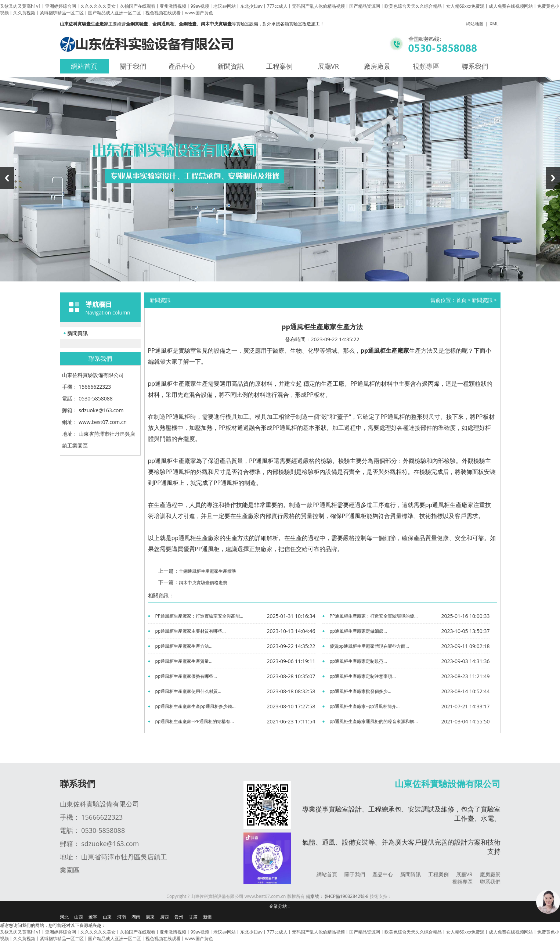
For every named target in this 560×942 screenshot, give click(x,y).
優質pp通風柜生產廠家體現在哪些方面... (369, 646)
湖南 (136, 917)
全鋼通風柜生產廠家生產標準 (207, 571)
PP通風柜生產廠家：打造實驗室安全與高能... (199, 616)
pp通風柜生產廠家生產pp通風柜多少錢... (196, 706)
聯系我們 (475, 66)
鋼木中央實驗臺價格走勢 (203, 583)
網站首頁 (84, 66)
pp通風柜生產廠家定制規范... (358, 661)
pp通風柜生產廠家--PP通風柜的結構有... (195, 721)
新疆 (207, 917)
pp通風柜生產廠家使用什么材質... (188, 691)
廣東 (150, 917)
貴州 (179, 917)
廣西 (165, 917)
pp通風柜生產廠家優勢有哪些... (186, 676)
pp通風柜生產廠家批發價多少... (361, 691)
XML (494, 24)
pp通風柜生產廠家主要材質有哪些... (191, 631)
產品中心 (182, 66)
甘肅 (193, 917)
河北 (64, 917)
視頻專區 (426, 66)
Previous (7, 178)
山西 (79, 917)
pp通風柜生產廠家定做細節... (358, 631)
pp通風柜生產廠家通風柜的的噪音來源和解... (374, 721)
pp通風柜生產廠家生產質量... (184, 661)
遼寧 (93, 917)
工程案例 (279, 66)
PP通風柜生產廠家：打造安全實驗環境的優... (374, 616)
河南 (122, 917)
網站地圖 (475, 24)
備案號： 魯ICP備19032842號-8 (337, 896)
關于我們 (133, 66)
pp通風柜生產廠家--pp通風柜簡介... (365, 706)
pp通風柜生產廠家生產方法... (184, 646)
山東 (107, 917)
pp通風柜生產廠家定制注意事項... (363, 676)
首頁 (461, 300)
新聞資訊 (231, 66)
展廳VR (328, 66)
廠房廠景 (377, 66)
